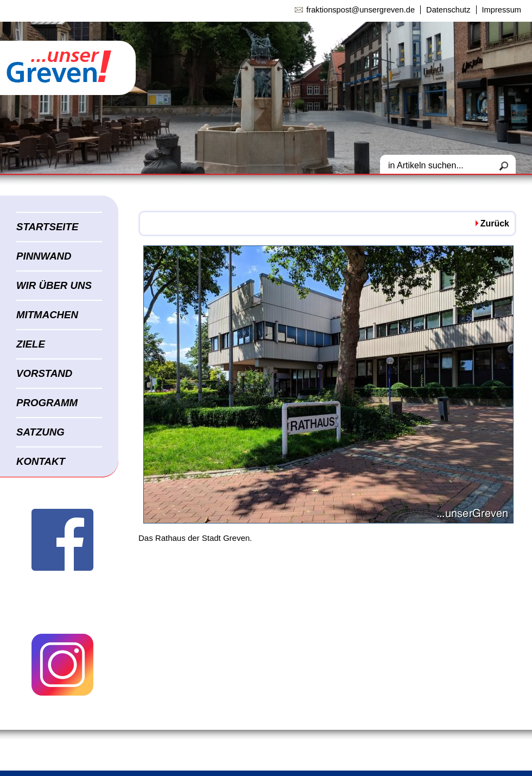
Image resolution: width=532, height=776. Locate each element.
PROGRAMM (47, 403)
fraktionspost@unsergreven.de (360, 10)
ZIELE (31, 344)
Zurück (495, 223)
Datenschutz (448, 10)
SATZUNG (40, 432)
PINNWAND (44, 256)
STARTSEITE (47, 227)
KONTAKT (41, 461)
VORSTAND (44, 373)
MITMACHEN (47, 315)
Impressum (502, 10)
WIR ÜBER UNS (54, 285)
